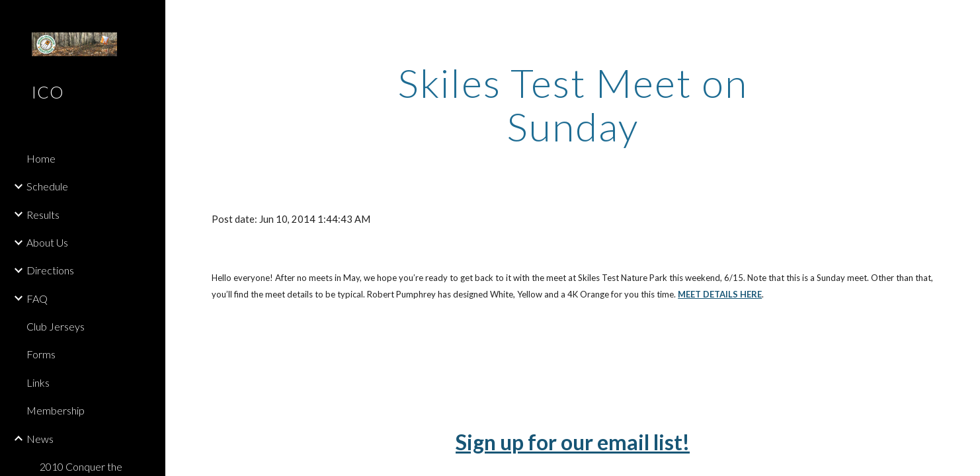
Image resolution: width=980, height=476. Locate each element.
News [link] (40, 439)
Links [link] (38, 382)
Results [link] (43, 215)
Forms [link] (41, 354)
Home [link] (41, 158)
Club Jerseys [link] (56, 326)
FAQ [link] (37, 298)
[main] (573, 104)
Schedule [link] (47, 186)
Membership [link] (56, 410)
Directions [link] (50, 270)
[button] (964, 19)
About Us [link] (47, 242)
